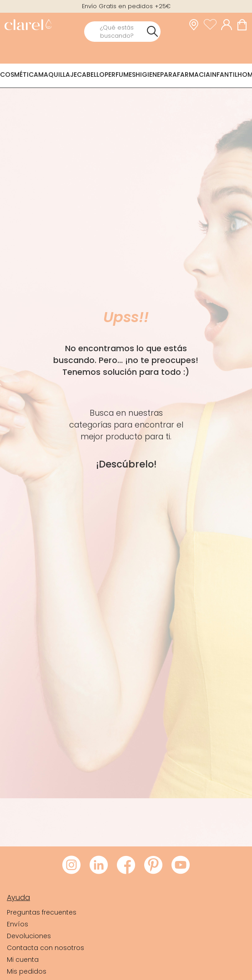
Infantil (224, 75)
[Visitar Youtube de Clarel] (181, 866)
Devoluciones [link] (29, 936)
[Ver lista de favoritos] (212, 25)
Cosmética (19, 75)
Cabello (91, 75)
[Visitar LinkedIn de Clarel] (99, 866)
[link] (28, 26)
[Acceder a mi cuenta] (229, 25)
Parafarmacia (185, 75)
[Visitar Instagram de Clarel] (71, 866)
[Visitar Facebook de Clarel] (126, 866)
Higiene (148, 75)
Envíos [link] (18, 924)
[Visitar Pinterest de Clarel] (153, 866)
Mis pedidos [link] (27, 971)
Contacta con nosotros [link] (45, 948)
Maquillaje (58, 75)
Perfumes (120, 75)
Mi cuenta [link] (23, 960)
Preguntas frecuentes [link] (42, 912)
